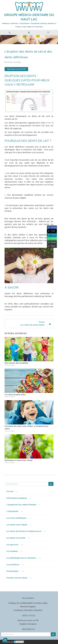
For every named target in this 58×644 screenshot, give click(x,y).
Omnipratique (12, 571)
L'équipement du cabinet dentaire (21, 505)
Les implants (12, 551)
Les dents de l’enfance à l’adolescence (24, 531)
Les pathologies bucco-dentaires (21, 558)
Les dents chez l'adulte (17, 525)
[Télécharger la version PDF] (16, 69)
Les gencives (12, 545)
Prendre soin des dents (17, 578)
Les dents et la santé (16, 538)
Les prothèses (13, 565)
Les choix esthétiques (16, 518)
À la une (10, 491)
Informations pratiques (17, 498)
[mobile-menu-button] (48, 32)
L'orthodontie (12, 511)
